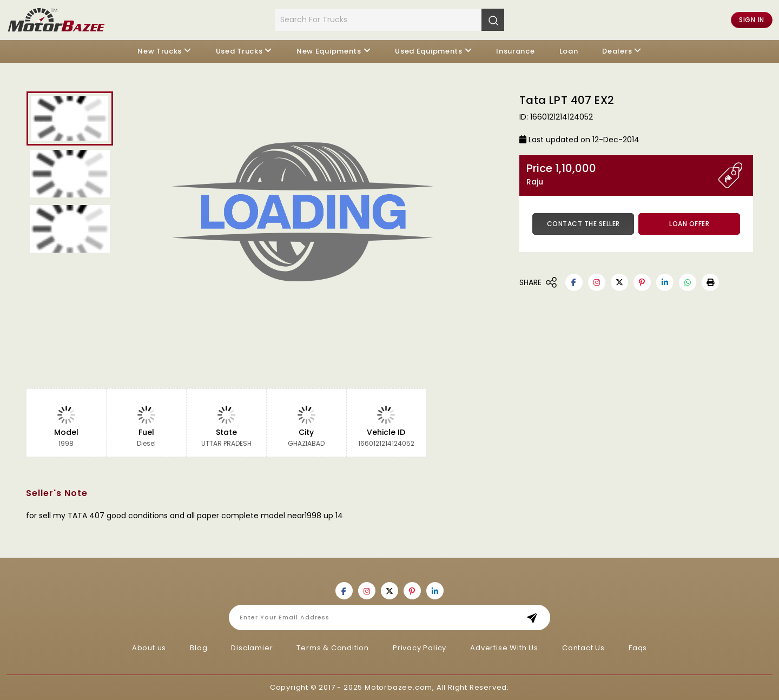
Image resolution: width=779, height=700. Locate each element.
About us (149, 648)
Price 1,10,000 (622, 174)
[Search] (493, 19)
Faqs (638, 648)
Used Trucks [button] (239, 51)
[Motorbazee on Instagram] (597, 282)
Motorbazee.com (398, 687)
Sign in (752, 20)
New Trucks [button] (160, 51)
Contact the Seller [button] (583, 224)
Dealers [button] (617, 51)
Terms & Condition (333, 648)
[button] (710, 282)
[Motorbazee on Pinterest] (642, 282)
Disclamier (252, 648)
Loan (569, 51)
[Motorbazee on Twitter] (619, 282)
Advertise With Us (504, 648)
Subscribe (535, 618)
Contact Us (583, 648)
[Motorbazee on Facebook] (574, 282)
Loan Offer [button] (689, 224)
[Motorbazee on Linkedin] (665, 282)
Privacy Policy (420, 648)
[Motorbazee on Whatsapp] (688, 282)
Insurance (515, 51)
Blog (199, 648)
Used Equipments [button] (429, 51)
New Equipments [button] (329, 51)
